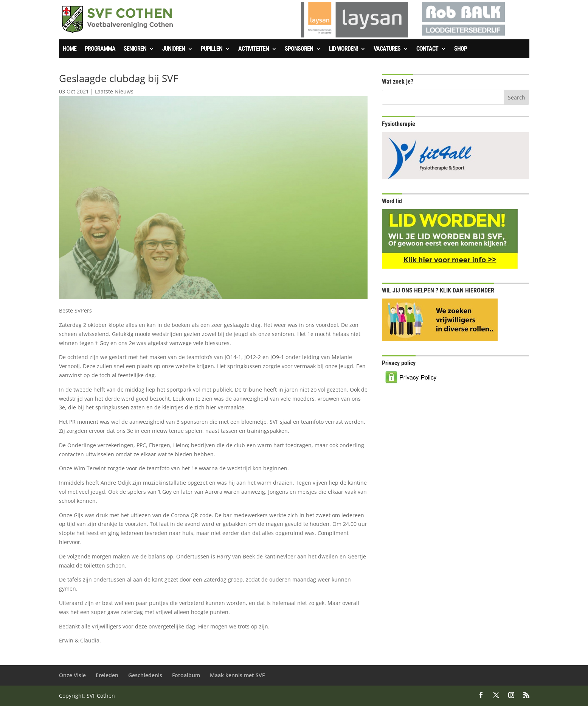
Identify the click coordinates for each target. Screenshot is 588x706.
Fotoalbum (186, 675)
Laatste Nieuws (114, 91)
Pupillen (212, 49)
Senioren (135, 49)
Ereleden (107, 675)
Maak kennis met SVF (237, 675)
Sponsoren (299, 49)
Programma (100, 49)
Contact (427, 49)
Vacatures (387, 49)
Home (70, 49)
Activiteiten (254, 49)
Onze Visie (72, 675)
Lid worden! (343, 49)
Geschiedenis (145, 675)
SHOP (461, 49)
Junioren (174, 49)
